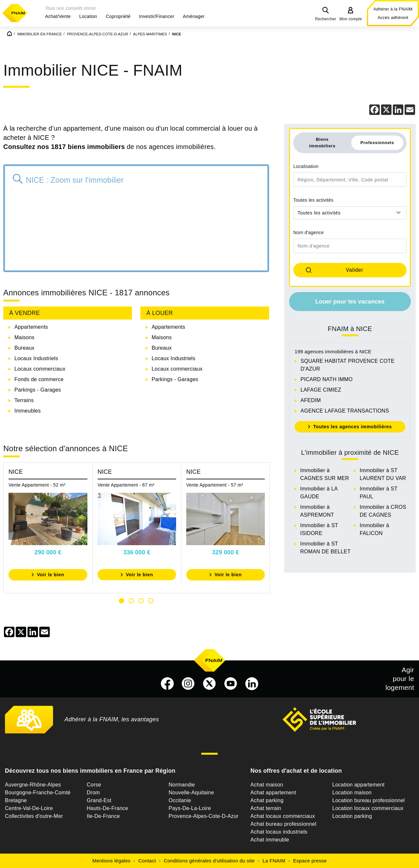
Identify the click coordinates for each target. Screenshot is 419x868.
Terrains (24, 400)
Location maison (352, 793)
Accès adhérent (393, 18)
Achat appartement (273, 793)
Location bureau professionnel (369, 800)
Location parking (352, 816)
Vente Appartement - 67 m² (126, 485)
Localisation (306, 166)
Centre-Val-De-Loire (29, 808)
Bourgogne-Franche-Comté (38, 793)
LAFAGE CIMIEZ (321, 390)
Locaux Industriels (36, 358)
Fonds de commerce (39, 379)
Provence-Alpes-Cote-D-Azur (204, 816)
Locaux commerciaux (40, 369)
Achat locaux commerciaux (283, 816)
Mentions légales (111, 861)
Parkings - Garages (38, 390)
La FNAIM (274, 861)
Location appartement (358, 785)
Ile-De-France (103, 816)
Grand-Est (99, 800)
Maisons (24, 337)
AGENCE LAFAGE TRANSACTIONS (345, 411)
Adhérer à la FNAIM (393, 9)
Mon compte (351, 19)
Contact (147, 861)
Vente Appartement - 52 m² (37, 485)
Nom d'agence (309, 232)
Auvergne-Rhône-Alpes (33, 785)
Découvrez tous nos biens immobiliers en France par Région (90, 771)
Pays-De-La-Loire (190, 808)
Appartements (31, 327)
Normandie (182, 785)
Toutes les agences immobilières (353, 427)
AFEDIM (311, 400)
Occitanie (180, 800)
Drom (93, 793)
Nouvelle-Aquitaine (191, 793)
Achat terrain (266, 808)
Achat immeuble (270, 840)
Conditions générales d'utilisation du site (209, 861)
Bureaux (24, 348)
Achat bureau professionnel (283, 824)
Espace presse (310, 861)
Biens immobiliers (322, 142)
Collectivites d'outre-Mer (34, 816)
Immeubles (28, 411)
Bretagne (16, 800)
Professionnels (377, 143)
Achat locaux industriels (279, 832)
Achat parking (267, 800)
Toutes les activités (313, 200)
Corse (94, 785)
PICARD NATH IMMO (327, 379)
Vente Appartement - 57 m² (215, 485)
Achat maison (267, 785)
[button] (58, 16)
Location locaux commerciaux (368, 808)
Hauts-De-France (107, 808)
